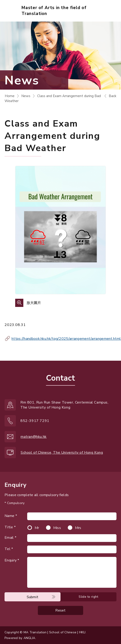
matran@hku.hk (34, 437)
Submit (33, 597)
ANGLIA (29, 638)
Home (10, 96)
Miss (57, 528)
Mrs (78, 528)
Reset (60, 610)
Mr (37, 528)
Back (113, 96)
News (26, 96)
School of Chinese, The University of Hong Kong (62, 453)
